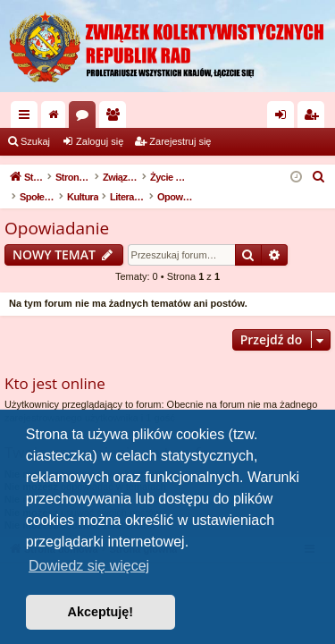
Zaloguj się (100, 141)
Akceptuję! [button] (101, 612)
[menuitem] (319, 177)
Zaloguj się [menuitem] (285, 118)
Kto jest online (55, 383)
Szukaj (35, 141)
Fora (86, 118)
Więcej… (28, 118)
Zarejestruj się (180, 141)
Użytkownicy (116, 118)
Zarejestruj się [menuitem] (314, 118)
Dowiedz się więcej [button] (89, 566)
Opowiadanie (57, 228)
